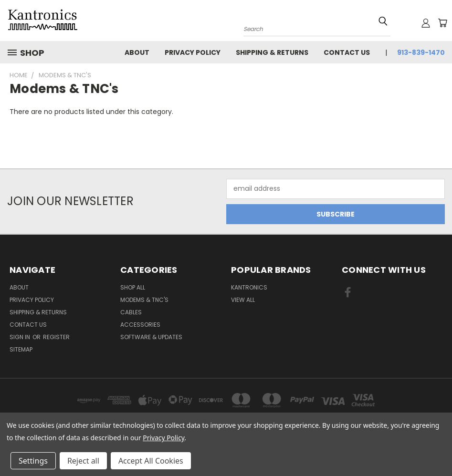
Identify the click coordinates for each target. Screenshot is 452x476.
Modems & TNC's (144, 300)
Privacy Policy (193, 52)
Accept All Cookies (151, 461)
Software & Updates (151, 337)
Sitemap (21, 349)
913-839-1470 (421, 52)
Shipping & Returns (272, 52)
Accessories (140, 325)
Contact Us (347, 52)
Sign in (21, 337)
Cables (131, 312)
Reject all (83, 461)
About (137, 52)
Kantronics (249, 287)
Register (56, 337)
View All (243, 300)
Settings (33, 461)
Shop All (133, 287)
